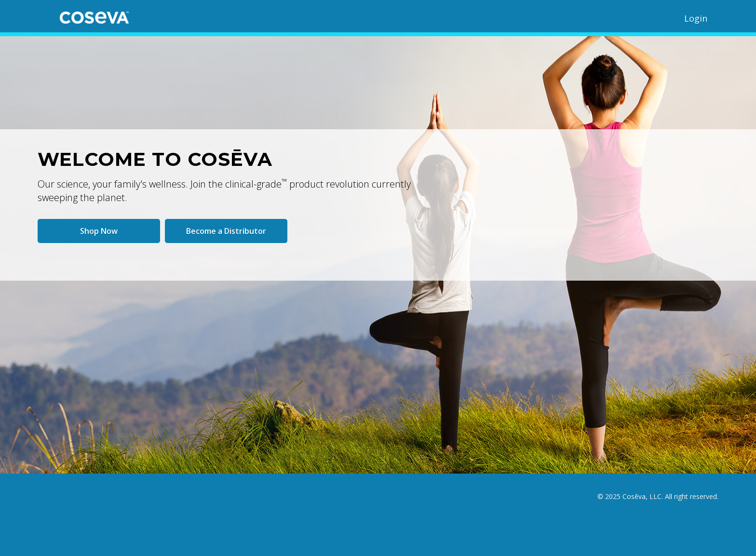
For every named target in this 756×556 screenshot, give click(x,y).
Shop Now (99, 231)
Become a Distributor (226, 231)
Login (696, 18)
